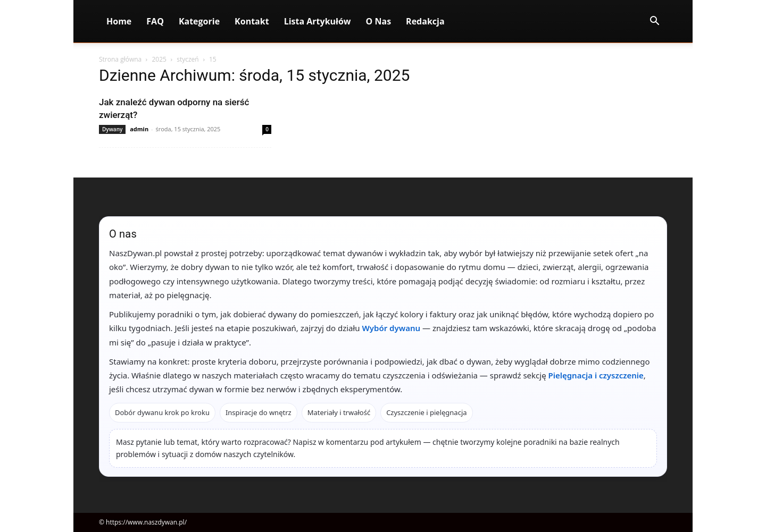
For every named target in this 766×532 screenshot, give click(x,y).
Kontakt (252, 21)
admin (139, 129)
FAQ (155, 21)
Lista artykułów (318, 21)
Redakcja (425, 21)
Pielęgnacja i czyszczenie (596, 375)
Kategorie (199, 21)
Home (119, 21)
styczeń (188, 59)
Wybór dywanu (392, 328)
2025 (159, 59)
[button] (654, 22)
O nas (379, 21)
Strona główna (120, 59)
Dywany (112, 129)
